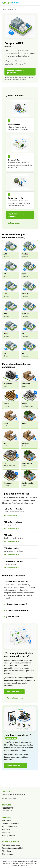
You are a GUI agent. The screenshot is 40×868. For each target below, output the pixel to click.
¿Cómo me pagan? (13, 617)
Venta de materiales (10, 827)
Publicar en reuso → (14, 691)
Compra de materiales (11, 823)
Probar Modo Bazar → (16, 765)
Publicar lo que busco (15, 698)
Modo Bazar (7, 851)
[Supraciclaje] (10, 3)
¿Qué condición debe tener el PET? (19, 610)
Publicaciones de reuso (11, 845)
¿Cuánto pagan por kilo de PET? (18, 581)
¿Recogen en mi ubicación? (16, 604)
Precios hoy (7, 820)
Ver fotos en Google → (11, 515)
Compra (10, 10)
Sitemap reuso (8, 854)
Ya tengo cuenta (14, 223)
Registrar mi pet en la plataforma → (16, 72)
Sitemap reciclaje (9, 836)
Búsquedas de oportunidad (12, 848)
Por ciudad (6, 830)
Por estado (6, 833)
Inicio (4, 10)
